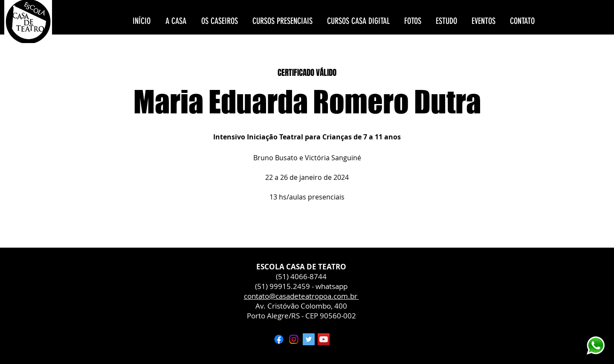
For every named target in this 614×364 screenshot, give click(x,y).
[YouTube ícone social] (324, 339)
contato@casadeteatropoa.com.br (301, 296)
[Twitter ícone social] (309, 339)
